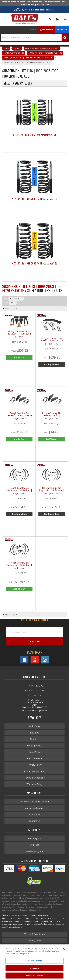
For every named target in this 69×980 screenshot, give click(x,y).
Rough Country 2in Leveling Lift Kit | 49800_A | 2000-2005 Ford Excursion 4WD (52, 416)
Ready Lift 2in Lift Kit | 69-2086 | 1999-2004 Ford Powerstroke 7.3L (19, 334)
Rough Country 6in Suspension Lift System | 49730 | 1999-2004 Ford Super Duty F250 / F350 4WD (52, 491)
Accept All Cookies (34, 975)
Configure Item (51, 364)
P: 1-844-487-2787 (35, 686)
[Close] (64, 949)
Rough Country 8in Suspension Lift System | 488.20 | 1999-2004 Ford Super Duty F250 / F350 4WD (19, 566)
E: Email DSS (34, 695)
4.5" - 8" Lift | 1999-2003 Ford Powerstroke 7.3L (35, 263)
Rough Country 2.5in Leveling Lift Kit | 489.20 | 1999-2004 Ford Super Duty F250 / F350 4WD (51, 341)
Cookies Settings (35, 961)
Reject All (34, 968)
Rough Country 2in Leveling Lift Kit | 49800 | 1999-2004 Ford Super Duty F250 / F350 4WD (19, 416)
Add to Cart (19, 357)
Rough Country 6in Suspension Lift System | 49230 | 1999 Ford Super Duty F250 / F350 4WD (19, 491)
